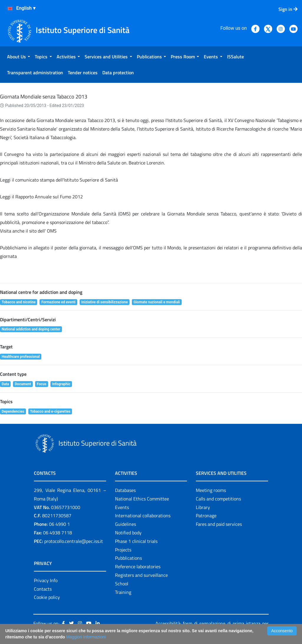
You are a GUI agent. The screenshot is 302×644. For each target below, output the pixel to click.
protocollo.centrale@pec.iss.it (74, 541)
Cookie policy (47, 597)
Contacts (43, 589)
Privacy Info (46, 580)
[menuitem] (19, 57)
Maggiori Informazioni (86, 637)
